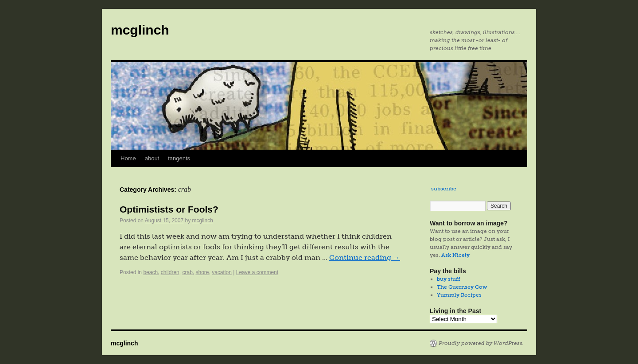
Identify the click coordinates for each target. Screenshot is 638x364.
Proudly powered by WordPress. (481, 343)
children (170, 272)
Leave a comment (257, 272)
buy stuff (449, 279)
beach (150, 272)
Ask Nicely (455, 255)
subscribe (444, 189)
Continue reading (365, 258)
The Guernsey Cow (462, 287)
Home (128, 158)
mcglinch (140, 30)
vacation (222, 272)
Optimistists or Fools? (169, 209)
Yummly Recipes (459, 295)
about (152, 158)
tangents (179, 158)
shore (202, 272)
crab (187, 272)
